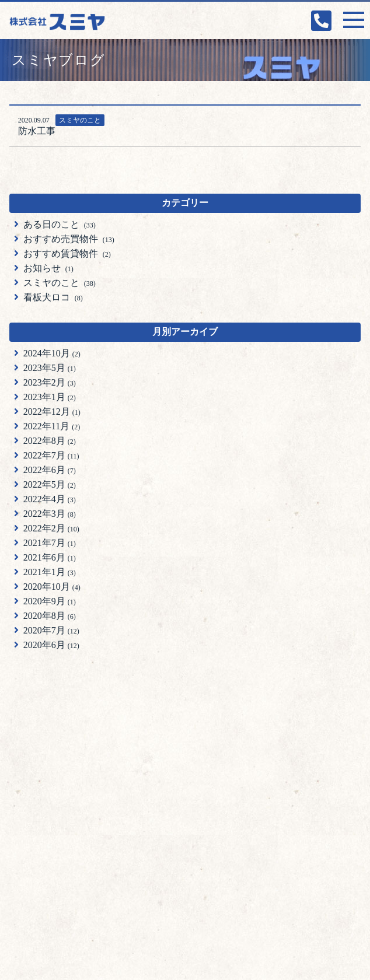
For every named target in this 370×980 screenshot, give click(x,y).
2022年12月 (52, 412)
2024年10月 (52, 353)
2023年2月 (50, 382)
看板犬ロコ (53, 297)
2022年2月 (51, 528)
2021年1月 (50, 572)
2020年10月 (52, 587)
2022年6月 (50, 470)
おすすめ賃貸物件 (67, 253)
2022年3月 (50, 514)
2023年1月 (50, 397)
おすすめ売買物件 (69, 239)
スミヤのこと (80, 120)
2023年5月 (50, 368)
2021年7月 (50, 543)
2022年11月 (52, 426)
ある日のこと (60, 224)
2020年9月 (50, 601)
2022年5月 (50, 484)
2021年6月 (50, 557)
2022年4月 (50, 499)
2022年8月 (50, 441)
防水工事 (37, 131)
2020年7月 (51, 630)
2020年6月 (51, 645)
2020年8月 (50, 616)
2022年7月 (51, 455)
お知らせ (48, 268)
